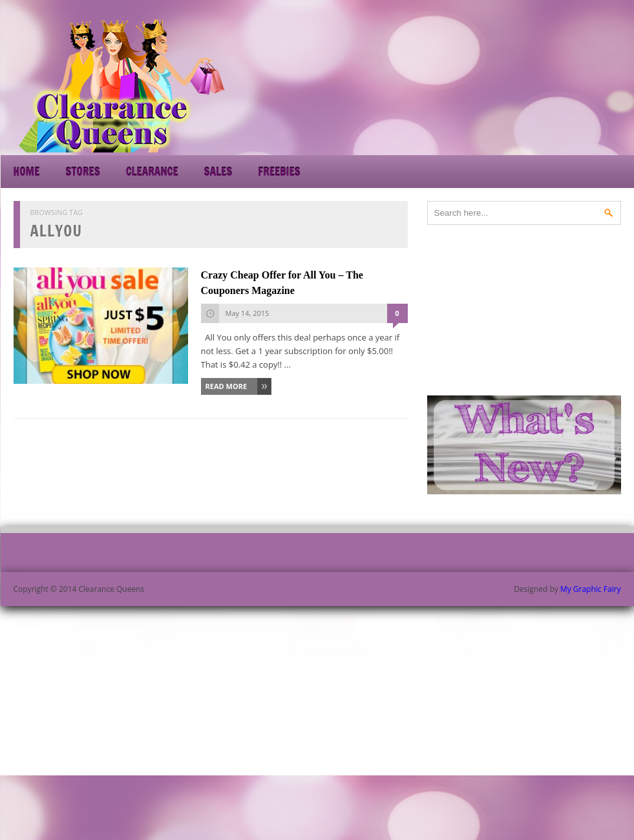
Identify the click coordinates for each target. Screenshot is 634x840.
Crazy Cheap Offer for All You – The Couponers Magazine (282, 283)
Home (27, 172)
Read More (227, 386)
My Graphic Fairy (591, 589)
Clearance (152, 172)
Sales (218, 172)
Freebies (279, 172)
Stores (82, 172)
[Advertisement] (518, 84)
